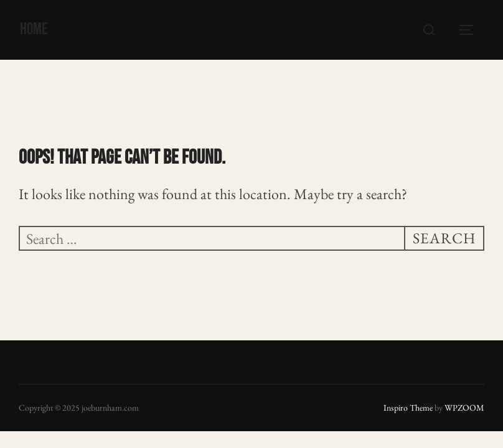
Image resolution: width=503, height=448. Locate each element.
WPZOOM (464, 408)
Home (34, 30)
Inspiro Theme (408, 408)
